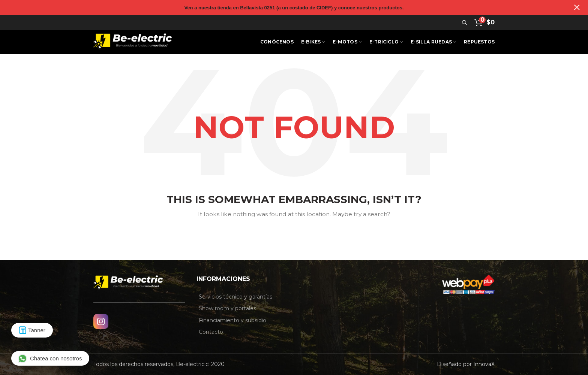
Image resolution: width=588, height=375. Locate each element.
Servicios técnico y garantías (235, 297)
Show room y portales (227, 308)
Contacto (211, 332)
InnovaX (484, 364)
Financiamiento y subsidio (232, 320)
